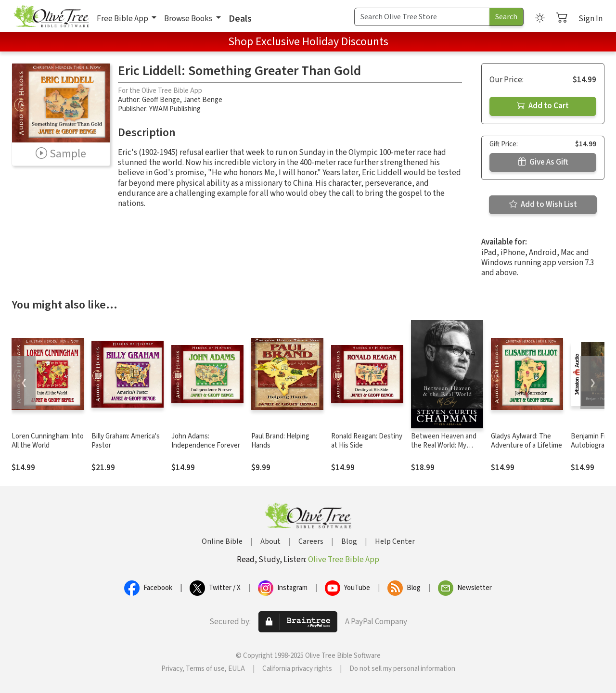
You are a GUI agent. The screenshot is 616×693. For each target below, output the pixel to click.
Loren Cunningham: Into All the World (48, 441)
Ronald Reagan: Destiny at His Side (367, 441)
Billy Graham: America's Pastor (126, 441)
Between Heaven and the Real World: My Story (444, 445)
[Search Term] (422, 17)
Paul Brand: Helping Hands (280, 441)
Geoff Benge (161, 100)
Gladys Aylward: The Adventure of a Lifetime (526, 441)
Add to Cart (543, 106)
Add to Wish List (543, 205)
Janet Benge (203, 100)
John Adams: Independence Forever (206, 441)
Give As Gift (543, 162)
